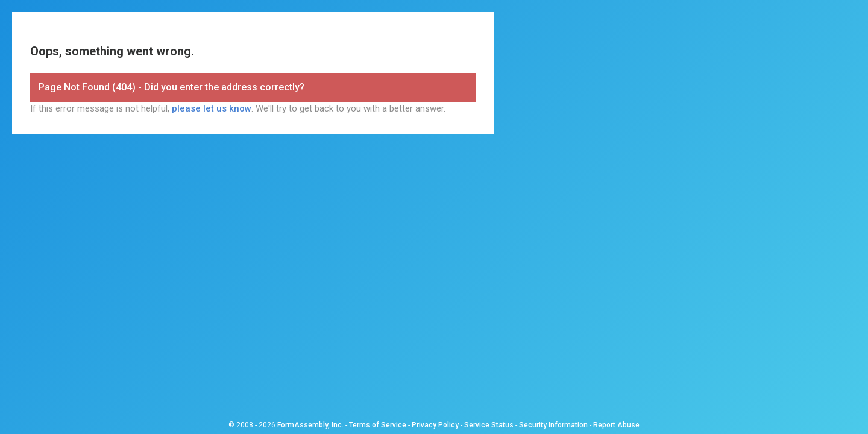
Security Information (553, 425)
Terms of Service (378, 425)
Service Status (489, 425)
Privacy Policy (435, 425)
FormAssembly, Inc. (310, 425)
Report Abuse (616, 425)
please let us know (212, 108)
